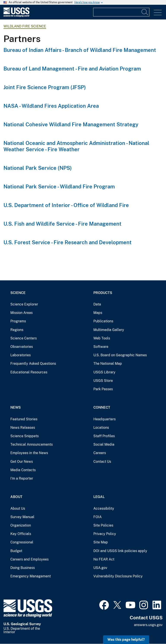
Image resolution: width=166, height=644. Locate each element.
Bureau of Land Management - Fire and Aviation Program (72, 69)
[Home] (16, 16)
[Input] (121, 12)
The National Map (108, 364)
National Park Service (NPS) (38, 168)
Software (101, 347)
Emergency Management (31, 576)
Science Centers (24, 338)
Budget (16, 551)
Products (103, 293)
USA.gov (100, 568)
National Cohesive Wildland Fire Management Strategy (71, 124)
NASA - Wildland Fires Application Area (51, 106)
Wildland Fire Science (25, 26)
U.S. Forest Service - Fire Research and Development (68, 242)
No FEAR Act (104, 559)
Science (18, 293)
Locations (101, 428)
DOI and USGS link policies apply (120, 551)
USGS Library (104, 372)
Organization (21, 525)
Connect (102, 407)
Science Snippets (25, 436)
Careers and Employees (30, 559)
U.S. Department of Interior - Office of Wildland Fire (66, 205)
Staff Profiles (104, 436)
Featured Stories (24, 419)
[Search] (145, 12)
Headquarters (105, 419)
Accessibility (104, 508)
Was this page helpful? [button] (126, 640)
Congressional (22, 542)
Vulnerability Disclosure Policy (118, 576)
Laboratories (21, 355)
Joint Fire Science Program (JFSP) (45, 87)
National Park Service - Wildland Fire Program (59, 186)
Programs (18, 321)
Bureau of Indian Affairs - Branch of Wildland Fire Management (80, 50)
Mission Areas (22, 313)
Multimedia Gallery (109, 330)
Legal (99, 497)
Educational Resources (29, 372)
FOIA (97, 517)
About (16, 497)
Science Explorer (24, 304)
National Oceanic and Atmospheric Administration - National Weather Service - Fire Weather (76, 146)
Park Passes (103, 389)
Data (97, 304)
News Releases (23, 428)
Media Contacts (23, 470)
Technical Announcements (32, 444)
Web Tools (102, 338)
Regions (17, 330)
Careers (100, 453)
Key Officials (21, 534)
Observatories (22, 347)
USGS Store (103, 381)
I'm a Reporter (22, 478)
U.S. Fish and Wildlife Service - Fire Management (62, 224)
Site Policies (103, 525)
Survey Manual (22, 517)
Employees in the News (29, 453)
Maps (98, 313)
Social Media (104, 444)
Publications (103, 321)
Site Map (101, 542)
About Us (18, 508)
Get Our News (22, 462)
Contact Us (102, 462)
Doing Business (23, 568)
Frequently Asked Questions (33, 364)
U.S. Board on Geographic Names (120, 355)
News (16, 407)
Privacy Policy (105, 534)
